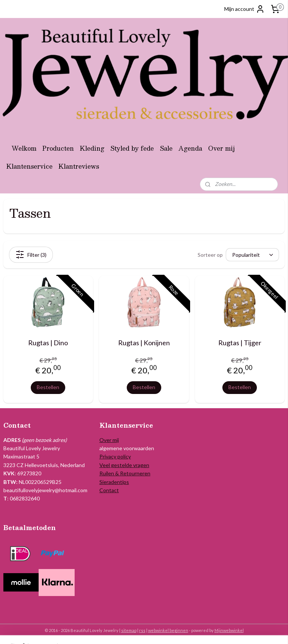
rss (142, 630)
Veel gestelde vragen (124, 465)
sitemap (129, 630)
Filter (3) (31, 255)
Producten (58, 148)
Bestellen (48, 387)
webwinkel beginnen (168, 630)
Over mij (221, 148)
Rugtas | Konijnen (144, 343)
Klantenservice (29, 166)
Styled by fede (132, 148)
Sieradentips (114, 482)
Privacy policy (115, 456)
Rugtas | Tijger (240, 343)
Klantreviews (79, 166)
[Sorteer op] (252, 255)
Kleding (92, 148)
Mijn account (244, 9)
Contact (109, 490)
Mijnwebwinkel (229, 630)
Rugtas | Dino (48, 343)
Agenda (190, 148)
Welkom (24, 148)
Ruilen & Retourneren (125, 473)
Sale (166, 148)
